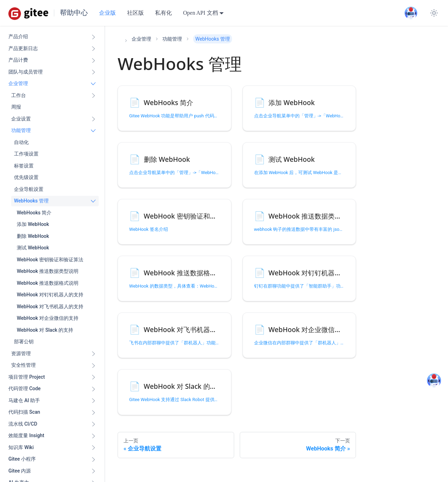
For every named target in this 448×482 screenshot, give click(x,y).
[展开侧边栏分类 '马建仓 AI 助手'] (93, 401)
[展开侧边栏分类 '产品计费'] (93, 60)
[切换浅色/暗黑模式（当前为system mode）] (434, 13)
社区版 (135, 13)
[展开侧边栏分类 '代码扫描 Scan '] (93, 412)
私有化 (163, 13)
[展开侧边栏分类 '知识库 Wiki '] (93, 448)
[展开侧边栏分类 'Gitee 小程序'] (93, 459)
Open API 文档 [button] (201, 13)
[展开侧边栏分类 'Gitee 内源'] (93, 471)
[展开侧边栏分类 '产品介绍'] (93, 37)
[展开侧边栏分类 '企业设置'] (93, 119)
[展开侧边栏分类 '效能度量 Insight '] (93, 436)
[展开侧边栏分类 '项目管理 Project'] (93, 377)
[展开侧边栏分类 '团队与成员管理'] (93, 72)
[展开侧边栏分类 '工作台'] (93, 96)
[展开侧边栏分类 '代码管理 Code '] (93, 389)
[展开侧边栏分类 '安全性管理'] (93, 365)
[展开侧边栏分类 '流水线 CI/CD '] (93, 424)
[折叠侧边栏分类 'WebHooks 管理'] (93, 201)
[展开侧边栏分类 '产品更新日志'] (93, 49)
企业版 (107, 13)
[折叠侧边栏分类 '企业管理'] (93, 84)
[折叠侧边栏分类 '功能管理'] (93, 131)
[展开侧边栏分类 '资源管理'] (93, 354)
